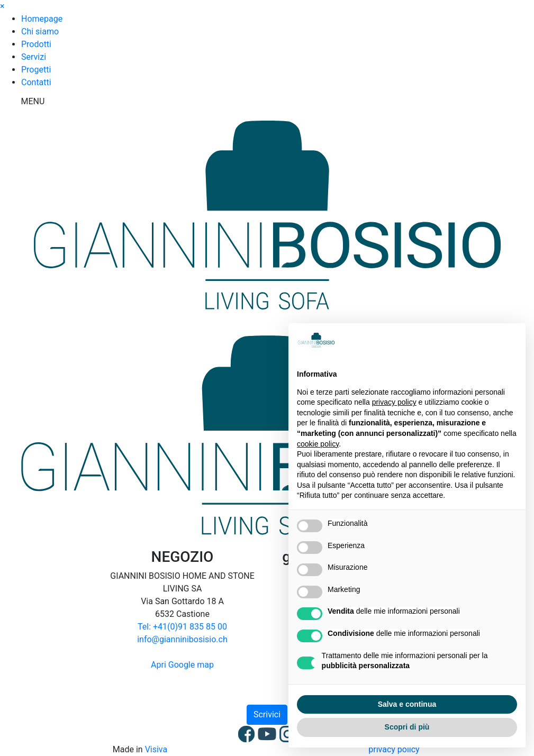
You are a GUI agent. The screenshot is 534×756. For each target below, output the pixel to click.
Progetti (36, 70)
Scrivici (267, 714)
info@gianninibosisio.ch (182, 639)
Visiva (156, 749)
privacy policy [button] (394, 402)
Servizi (34, 57)
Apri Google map (182, 665)
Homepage (42, 19)
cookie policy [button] (318, 444)
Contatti (36, 82)
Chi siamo (40, 31)
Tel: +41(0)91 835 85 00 (182, 627)
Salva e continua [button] (407, 704)
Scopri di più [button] (407, 727)
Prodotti (36, 44)
